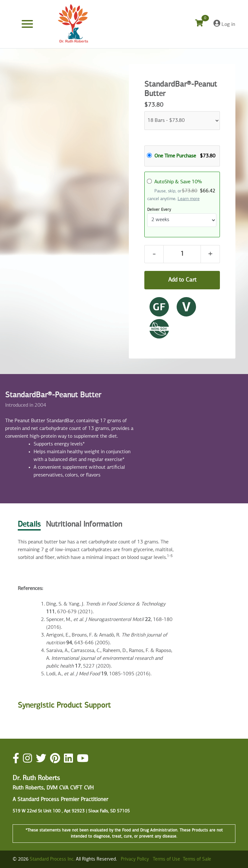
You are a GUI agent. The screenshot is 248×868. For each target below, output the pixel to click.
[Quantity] (182, 254)
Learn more (189, 199)
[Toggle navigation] (27, 24)
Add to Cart (182, 280)
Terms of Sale (197, 859)
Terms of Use (166, 859)
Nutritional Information (84, 525)
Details (29, 525)
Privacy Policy (135, 859)
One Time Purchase (175, 156)
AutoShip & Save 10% (178, 182)
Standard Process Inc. (52, 859)
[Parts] (182, 121)
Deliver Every (159, 210)
